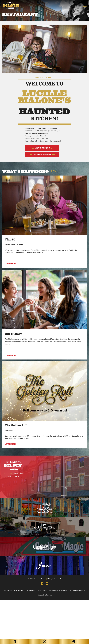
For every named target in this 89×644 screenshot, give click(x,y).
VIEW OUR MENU (42, 148)
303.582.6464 (13, 476)
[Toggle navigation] (85, 5)
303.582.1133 (18, 473)
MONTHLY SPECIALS (42, 155)
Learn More (11, 264)
